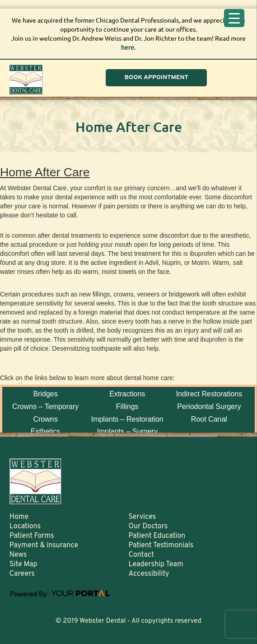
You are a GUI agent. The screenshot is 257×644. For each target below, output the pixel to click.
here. (128, 47)
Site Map (23, 564)
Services (142, 517)
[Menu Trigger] (234, 18)
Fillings (127, 407)
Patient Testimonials (161, 545)
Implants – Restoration (127, 419)
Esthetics (45, 431)
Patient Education (157, 536)
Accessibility (149, 574)
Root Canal (209, 419)
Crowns (45, 419)
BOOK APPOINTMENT (156, 78)
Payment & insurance (44, 545)
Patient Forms (32, 536)
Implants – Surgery (127, 431)
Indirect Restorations (209, 394)
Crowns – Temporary (45, 407)
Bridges (45, 394)
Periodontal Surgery (209, 407)
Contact (141, 555)
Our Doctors (148, 526)
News (18, 555)
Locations (25, 526)
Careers (22, 574)
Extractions (127, 394)
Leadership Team (156, 564)
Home (19, 517)
